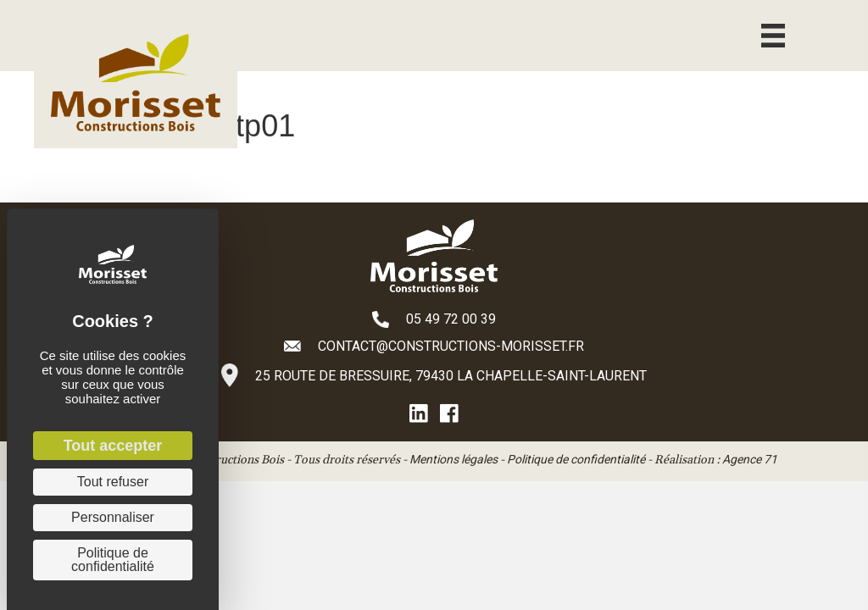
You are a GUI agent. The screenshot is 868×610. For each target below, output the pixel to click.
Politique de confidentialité (576, 459)
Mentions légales (453, 459)
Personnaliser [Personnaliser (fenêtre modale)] (113, 517)
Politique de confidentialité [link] (113, 560)
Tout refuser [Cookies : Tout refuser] (113, 482)
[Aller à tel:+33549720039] (434, 319)
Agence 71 (750, 459)
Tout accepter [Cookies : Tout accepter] (113, 446)
